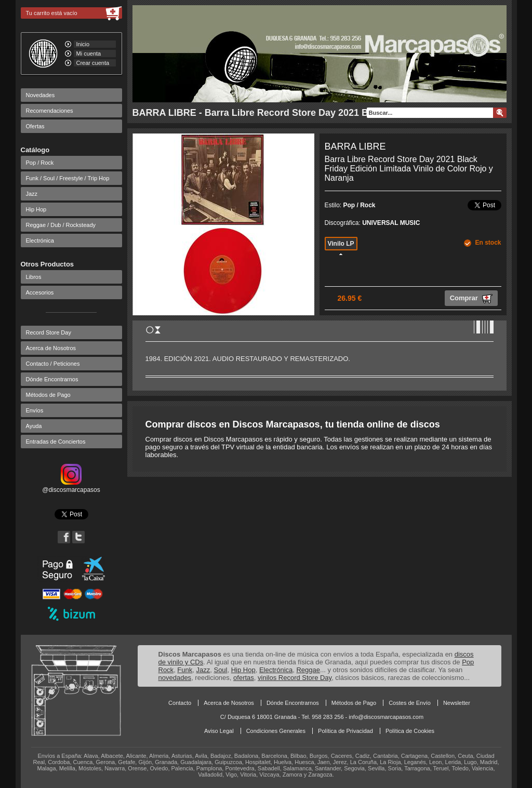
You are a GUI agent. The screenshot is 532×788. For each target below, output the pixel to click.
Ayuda (34, 426)
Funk (185, 670)
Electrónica (40, 241)
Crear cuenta (93, 63)
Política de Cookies (410, 731)
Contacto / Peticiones (53, 364)
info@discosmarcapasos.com (386, 717)
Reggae (308, 670)
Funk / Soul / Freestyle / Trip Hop (68, 178)
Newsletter (457, 703)
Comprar (471, 299)
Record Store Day (49, 332)
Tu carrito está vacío (52, 13)
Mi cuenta (89, 54)
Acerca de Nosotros (51, 348)
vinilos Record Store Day (295, 678)
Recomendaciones (50, 111)
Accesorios (40, 292)
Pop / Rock (40, 163)
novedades (175, 678)
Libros (34, 277)
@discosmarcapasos (71, 486)
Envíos (35, 410)
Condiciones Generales (276, 731)
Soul (220, 670)
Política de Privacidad (345, 731)
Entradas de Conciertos (56, 442)
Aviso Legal (219, 731)
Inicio (83, 44)
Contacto (180, 703)
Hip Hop (36, 209)
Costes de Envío (410, 703)
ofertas (244, 678)
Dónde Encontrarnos (52, 379)
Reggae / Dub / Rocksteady (61, 225)
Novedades (41, 95)
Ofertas (35, 126)
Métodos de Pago (48, 395)
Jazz (32, 194)
